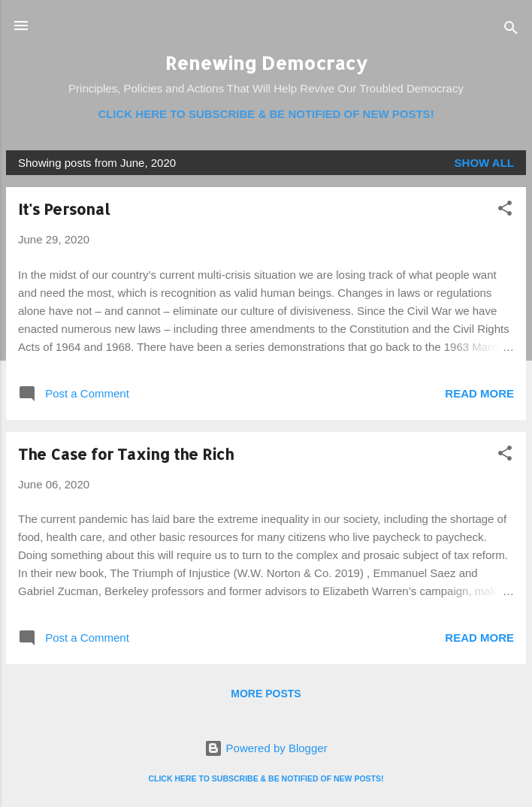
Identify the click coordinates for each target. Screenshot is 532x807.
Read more (479, 393)
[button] (505, 211)
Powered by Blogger (266, 748)
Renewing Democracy (266, 63)
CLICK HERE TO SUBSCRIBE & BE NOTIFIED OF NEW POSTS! (266, 114)
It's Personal (64, 209)
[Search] (511, 30)
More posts (266, 694)
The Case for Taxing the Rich (126, 454)
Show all (484, 163)
